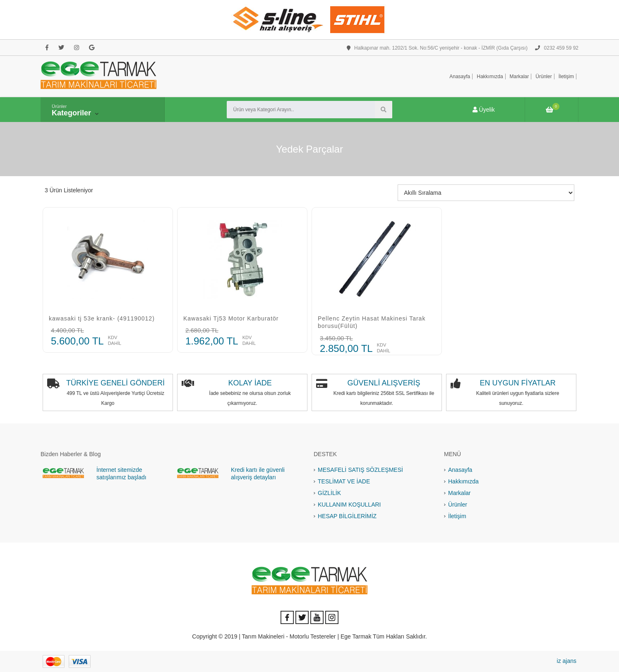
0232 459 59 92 (557, 48)
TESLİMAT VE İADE (344, 481)
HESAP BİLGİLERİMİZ (347, 516)
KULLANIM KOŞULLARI (349, 505)
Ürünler (543, 77)
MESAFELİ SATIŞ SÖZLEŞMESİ (360, 470)
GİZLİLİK (329, 493)
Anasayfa (460, 77)
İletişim (566, 77)
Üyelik (484, 110)
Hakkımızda (490, 77)
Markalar (519, 77)
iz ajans (567, 661)
